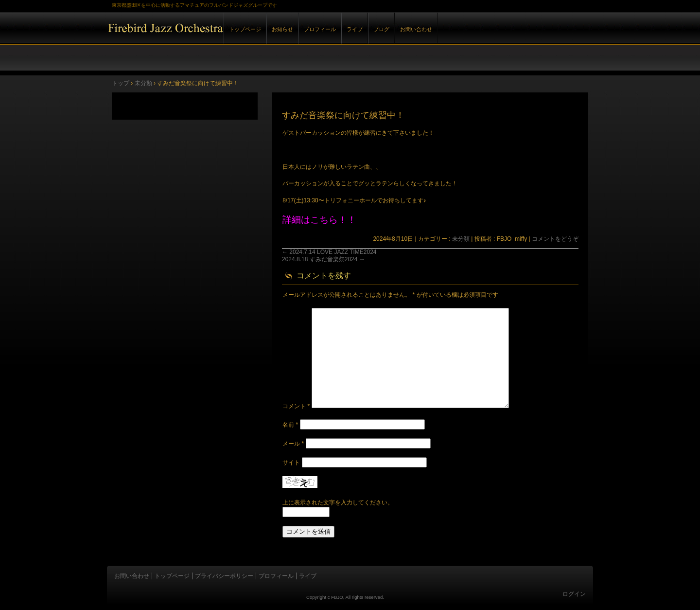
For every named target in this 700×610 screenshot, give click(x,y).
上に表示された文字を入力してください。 (338, 502)
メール (293, 444)
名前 (290, 425)
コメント (296, 406)
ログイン (574, 594)
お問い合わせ (416, 29)
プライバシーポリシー (224, 576)
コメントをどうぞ (555, 239)
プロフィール (320, 29)
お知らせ (282, 29)
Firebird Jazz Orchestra (219, 38)
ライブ (355, 29)
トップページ (245, 29)
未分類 (461, 239)
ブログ (381, 29)
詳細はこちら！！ (319, 220)
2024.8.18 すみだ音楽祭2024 (324, 259)
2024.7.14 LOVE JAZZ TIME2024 (329, 252)
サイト (291, 463)
